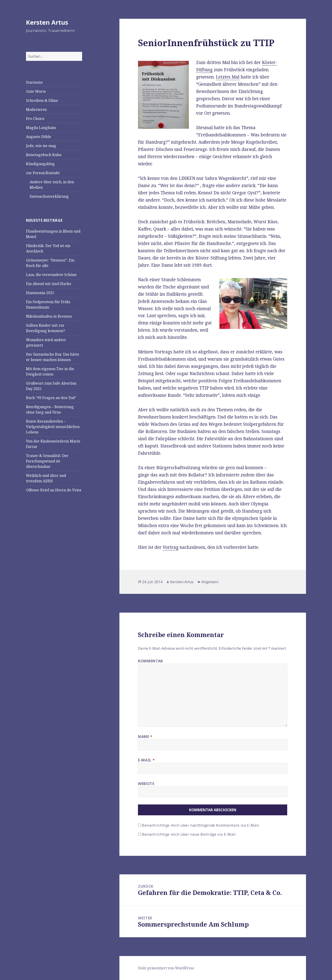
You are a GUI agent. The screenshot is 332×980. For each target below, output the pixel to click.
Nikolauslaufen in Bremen (49, 316)
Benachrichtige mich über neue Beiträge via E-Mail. (189, 834)
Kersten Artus (47, 22)
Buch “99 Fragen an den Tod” (51, 398)
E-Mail (146, 760)
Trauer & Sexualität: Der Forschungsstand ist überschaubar (47, 461)
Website (146, 784)
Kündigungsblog (40, 164)
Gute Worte (36, 91)
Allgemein (210, 582)
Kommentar (151, 661)
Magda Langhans (41, 128)
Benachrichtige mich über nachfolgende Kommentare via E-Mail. (201, 825)
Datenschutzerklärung (49, 196)
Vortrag (171, 547)
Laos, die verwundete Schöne (51, 275)
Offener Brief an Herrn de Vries (54, 490)
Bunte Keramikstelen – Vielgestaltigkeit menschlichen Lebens (53, 427)
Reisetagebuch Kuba (44, 155)
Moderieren (36, 109)
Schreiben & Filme (42, 100)
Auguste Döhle (39, 137)
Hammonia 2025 (40, 293)
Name (145, 737)
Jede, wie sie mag (41, 146)
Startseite (34, 82)
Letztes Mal (228, 77)
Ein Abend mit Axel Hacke (49, 284)
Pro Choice (35, 119)
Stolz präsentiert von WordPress (166, 968)
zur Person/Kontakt (43, 173)
